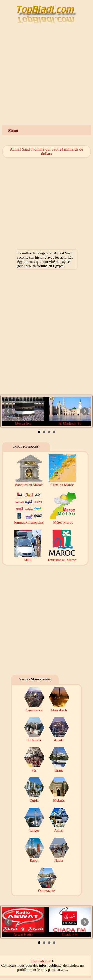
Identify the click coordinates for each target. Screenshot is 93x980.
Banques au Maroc (29, 483)
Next (85, 411)
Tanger (34, 828)
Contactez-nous (13, 965)
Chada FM (70, 922)
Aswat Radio (23, 922)
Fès (34, 768)
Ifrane (59, 768)
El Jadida (34, 738)
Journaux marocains (29, 520)
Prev (8, 411)
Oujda (34, 798)
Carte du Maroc (62, 483)
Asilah (59, 828)
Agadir (59, 738)
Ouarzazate (47, 888)
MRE (28, 558)
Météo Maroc (63, 520)
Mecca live (23, 411)
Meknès (59, 798)
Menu (13, 130)
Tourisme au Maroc (62, 558)
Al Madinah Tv (70, 411)
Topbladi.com (41, 961)
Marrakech (59, 708)
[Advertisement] (46, 76)
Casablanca (34, 708)
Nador (59, 858)
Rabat (34, 858)
